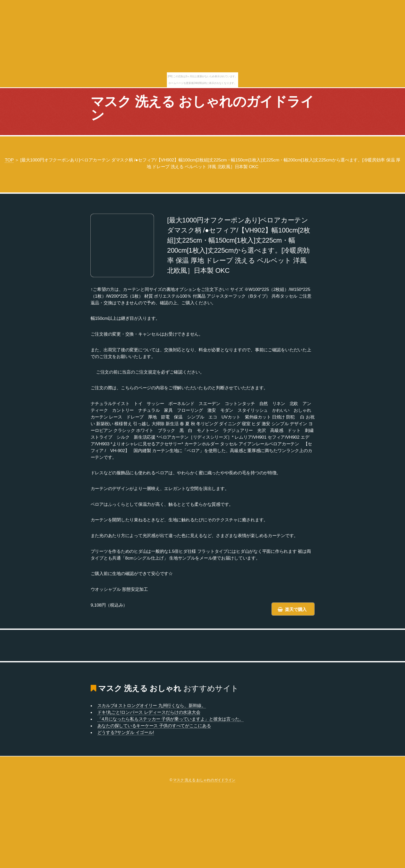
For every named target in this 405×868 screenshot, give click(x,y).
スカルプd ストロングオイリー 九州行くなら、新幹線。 (152, 706)
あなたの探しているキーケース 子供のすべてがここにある (154, 726)
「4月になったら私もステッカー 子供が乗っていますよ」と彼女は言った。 (170, 719)
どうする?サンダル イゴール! (126, 732)
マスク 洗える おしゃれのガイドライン (202, 108)
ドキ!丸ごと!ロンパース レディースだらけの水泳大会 (149, 712)
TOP (9, 160)
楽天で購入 (296, 609)
